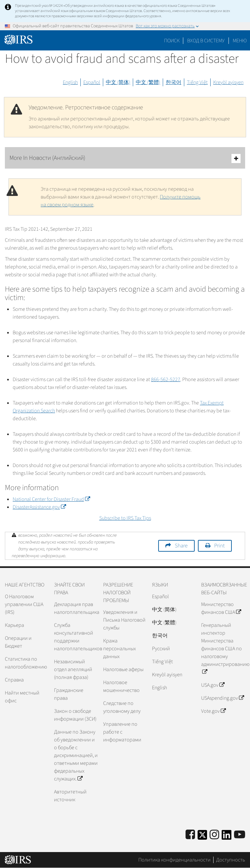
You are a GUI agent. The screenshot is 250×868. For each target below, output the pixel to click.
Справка (14, 680)
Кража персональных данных (119, 649)
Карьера (14, 625)
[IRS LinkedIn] (227, 837)
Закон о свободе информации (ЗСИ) (75, 715)
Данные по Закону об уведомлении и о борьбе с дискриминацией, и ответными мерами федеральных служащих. (76, 755)
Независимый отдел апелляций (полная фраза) (73, 669)
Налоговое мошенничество (121, 686)
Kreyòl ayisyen (228, 82)
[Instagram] (214, 835)
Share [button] (181, 546)
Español (92, 82)
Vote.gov (213, 711)
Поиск (172, 41)
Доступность (231, 860)
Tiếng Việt (197, 82)
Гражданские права (69, 694)
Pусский (161, 649)
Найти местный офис (22, 697)
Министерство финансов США (221, 608)
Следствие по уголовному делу (122, 707)
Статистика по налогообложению (26, 663)
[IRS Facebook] (190, 835)
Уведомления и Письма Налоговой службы (124, 620)
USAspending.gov (222, 698)
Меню (240, 41)
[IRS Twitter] (202, 837)
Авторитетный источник (70, 796)
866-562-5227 (166, 379)
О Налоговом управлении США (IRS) (24, 604)
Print (219, 546)
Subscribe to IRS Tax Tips (125, 518)
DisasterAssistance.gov (39, 507)
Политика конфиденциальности (174, 860)
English (70, 82)
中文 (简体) (118, 82)
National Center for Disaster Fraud (51, 499)
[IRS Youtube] (240, 835)
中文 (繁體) (148, 82)
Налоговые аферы (123, 669)
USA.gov (213, 685)
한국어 (174, 82)
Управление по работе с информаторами (122, 732)
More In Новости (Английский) (125, 158)
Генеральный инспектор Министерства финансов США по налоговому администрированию (223, 649)
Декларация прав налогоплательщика (76, 608)
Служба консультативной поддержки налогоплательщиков (76, 637)
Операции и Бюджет (18, 642)
